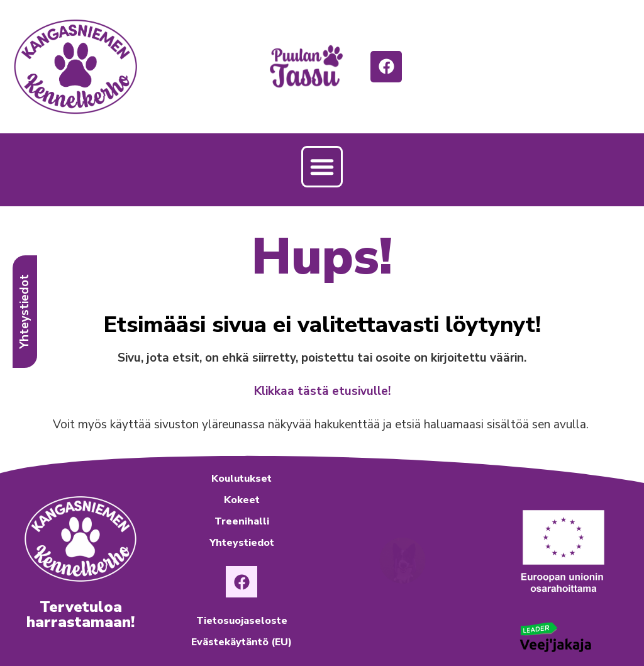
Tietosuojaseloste (242, 621)
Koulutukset (241, 479)
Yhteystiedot (242, 543)
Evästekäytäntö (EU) (241, 642)
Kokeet (242, 500)
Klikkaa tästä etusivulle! (322, 391)
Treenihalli (242, 521)
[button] (322, 167)
